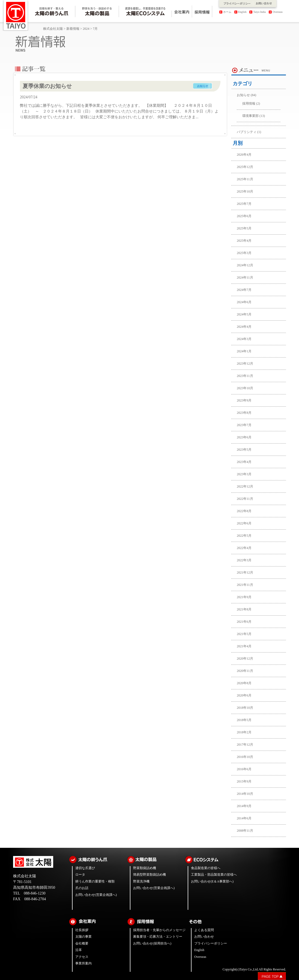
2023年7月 (244, 425)
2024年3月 (244, 339)
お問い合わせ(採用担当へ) (152, 943)
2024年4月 (244, 327)
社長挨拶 (82, 930)
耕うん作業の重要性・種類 (95, 881)
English (242, 12)
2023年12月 (245, 364)
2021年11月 (245, 585)
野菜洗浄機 (141, 881)
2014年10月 (245, 794)
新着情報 (73, 29)
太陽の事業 (83, 937)
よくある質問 (204, 930)
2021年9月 (244, 597)
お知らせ (243, 95)
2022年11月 (245, 499)
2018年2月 (244, 732)
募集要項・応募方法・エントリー (158, 937)
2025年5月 (244, 228)
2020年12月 (245, 659)
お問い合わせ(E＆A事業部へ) (212, 881)
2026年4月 (244, 155)
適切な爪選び (85, 868)
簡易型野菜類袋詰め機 (149, 875)
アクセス (82, 957)
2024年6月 (244, 302)
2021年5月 (244, 634)
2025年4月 (244, 241)
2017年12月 (245, 745)
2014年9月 (244, 806)
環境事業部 (250, 116)
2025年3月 (244, 253)
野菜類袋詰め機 (145, 868)
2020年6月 (244, 695)
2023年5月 (244, 450)
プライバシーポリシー (211, 943)
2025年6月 (244, 216)
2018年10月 (245, 708)
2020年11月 (245, 671)
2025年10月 (245, 191)
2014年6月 (244, 818)
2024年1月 (244, 351)
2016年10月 (245, 757)
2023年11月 (245, 376)
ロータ (80, 875)
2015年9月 (244, 781)
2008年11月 (245, 831)
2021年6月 (244, 622)
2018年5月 (244, 720)
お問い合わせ (204, 937)
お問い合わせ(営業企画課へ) (96, 895)
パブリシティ (247, 132)
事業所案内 (83, 963)
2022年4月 (244, 548)
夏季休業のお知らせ (47, 86)
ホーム (227, 12)
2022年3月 (244, 560)
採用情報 (249, 104)
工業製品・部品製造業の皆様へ (214, 875)
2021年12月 (245, 572)
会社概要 (82, 943)
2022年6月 (244, 523)
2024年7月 (244, 290)
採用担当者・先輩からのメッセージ (159, 930)
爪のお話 (82, 888)
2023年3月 (244, 474)
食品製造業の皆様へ (206, 868)
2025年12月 (245, 167)
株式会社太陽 (53, 29)
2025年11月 (245, 179)
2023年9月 (244, 400)
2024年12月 (245, 265)
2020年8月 (244, 683)
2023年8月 (244, 413)
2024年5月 (244, 314)
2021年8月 (244, 609)
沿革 (79, 950)
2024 (86, 29)
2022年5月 (244, 536)
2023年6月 (244, 437)
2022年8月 (244, 511)
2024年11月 (245, 278)
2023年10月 (245, 388)
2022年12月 (245, 486)
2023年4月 (244, 462)
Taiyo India (260, 12)
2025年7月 (244, 204)
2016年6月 (244, 769)
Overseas (278, 12)
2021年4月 (244, 646)
